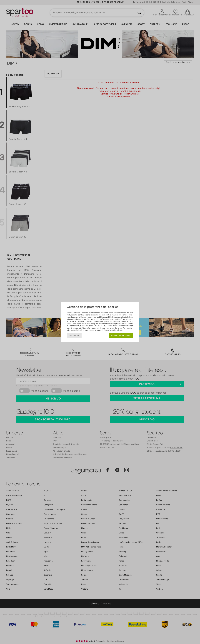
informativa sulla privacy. (113, 330)
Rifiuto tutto (74, 336)
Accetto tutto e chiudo (121, 336)
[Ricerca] (139, 13)
